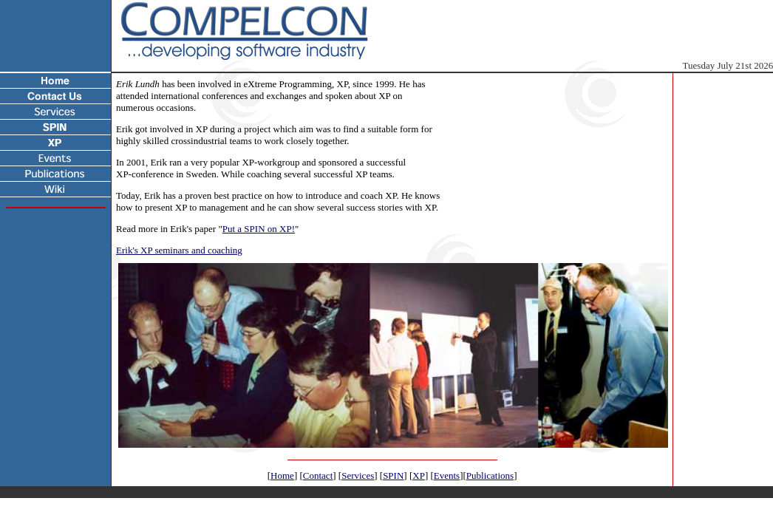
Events (447, 475)
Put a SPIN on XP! (259, 229)
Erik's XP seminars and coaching (179, 250)
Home (282, 475)
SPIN (393, 475)
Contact (318, 475)
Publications (490, 475)
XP (419, 475)
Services (358, 475)
